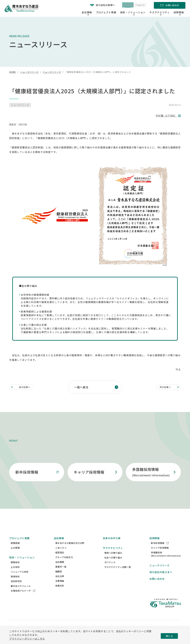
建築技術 (15, 568)
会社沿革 (60, 582)
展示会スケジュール (21, 592)
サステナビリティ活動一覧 (118, 573)
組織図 (59, 577)
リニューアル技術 (20, 577)
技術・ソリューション (22, 563)
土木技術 (15, 573)
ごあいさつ (61, 553)
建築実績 (15, 549)
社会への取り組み (113, 563)
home (13, 72)
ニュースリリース (29, 72)
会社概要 (60, 568)
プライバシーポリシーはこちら (27, 638)
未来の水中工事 (112, 544)
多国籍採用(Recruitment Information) (166, 560)
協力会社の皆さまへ (161, 578)
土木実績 (15, 553)
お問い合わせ (157, 584)
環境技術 (15, 582)
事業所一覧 (61, 572)
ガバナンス (110, 568)
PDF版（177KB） (166, 116)
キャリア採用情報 (160, 553)
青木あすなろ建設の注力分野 (70, 549)
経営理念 (60, 558)
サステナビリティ (113, 554)
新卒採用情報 (160, 549)
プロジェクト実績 (114, 12)
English (139, 5)
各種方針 (60, 591)
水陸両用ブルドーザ (23, 596)
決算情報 (60, 587)
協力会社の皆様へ (99, 5)
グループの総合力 (64, 563)
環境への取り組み (113, 558)
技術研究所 (16, 587)
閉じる (169, 636)
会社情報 (59, 544)
